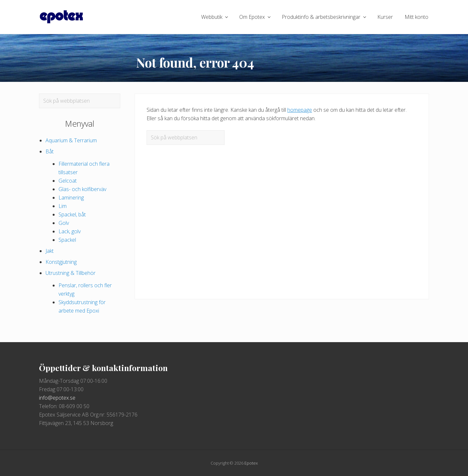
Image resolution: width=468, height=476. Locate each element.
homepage (300, 110)
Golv (64, 223)
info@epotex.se (57, 398)
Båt (50, 151)
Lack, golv (70, 231)
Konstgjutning (61, 262)
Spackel (67, 240)
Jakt (50, 251)
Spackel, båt (72, 214)
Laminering (71, 198)
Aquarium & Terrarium (71, 140)
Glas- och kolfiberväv (82, 189)
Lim (63, 206)
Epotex (251, 463)
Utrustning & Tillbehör (71, 273)
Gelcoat (68, 181)
